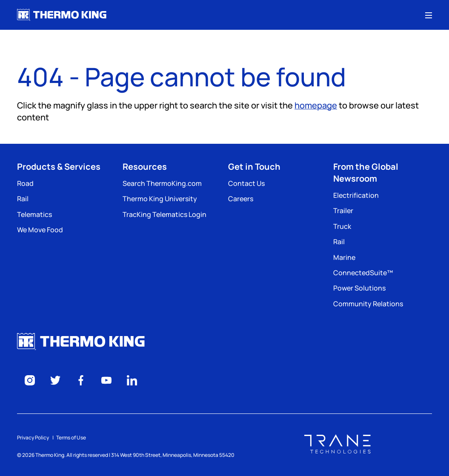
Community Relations (368, 304)
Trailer (343, 211)
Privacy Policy (33, 438)
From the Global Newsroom (366, 172)
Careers (241, 199)
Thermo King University (160, 199)
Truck (342, 226)
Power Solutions (359, 288)
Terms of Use (71, 438)
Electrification (356, 195)
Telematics (34, 214)
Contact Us (246, 183)
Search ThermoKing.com (162, 183)
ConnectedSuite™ (363, 273)
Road (25, 183)
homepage (316, 105)
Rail (23, 199)
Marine (344, 257)
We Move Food (40, 230)
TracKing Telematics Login (164, 214)
